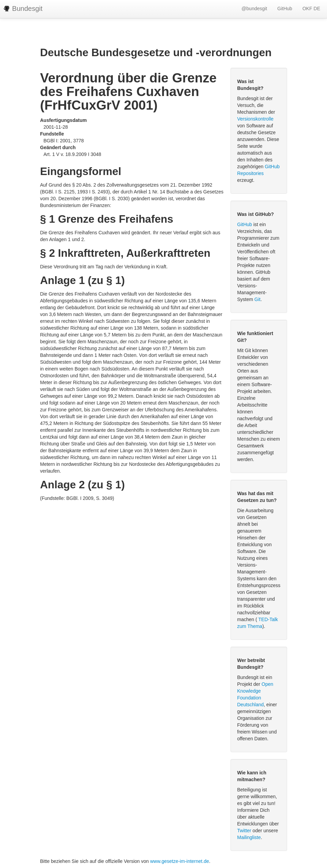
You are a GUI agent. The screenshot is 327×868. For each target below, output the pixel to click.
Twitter (244, 831)
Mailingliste (249, 837)
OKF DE (311, 9)
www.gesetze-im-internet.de (180, 861)
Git (257, 299)
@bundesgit (254, 9)
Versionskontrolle (256, 119)
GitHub (285, 9)
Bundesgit (23, 9)
